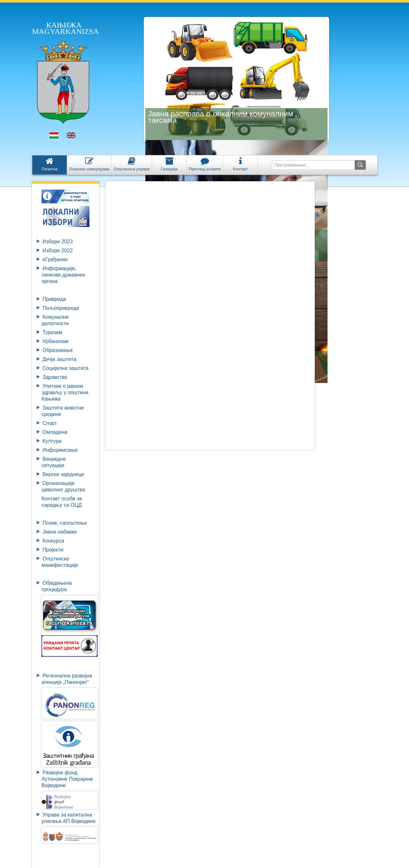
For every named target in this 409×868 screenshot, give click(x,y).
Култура (52, 441)
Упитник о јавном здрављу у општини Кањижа (65, 392)
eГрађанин (55, 259)
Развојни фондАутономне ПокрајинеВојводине (67, 779)
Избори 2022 (58, 250)
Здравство (55, 377)
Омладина (55, 432)
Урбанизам (55, 341)
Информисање (60, 450)
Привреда (54, 299)
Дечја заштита (59, 359)
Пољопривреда (61, 308)
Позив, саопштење (65, 523)
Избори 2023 (58, 242)
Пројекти (53, 550)
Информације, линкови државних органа (63, 275)
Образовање (58, 350)
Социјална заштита (66, 368)
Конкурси (53, 541)
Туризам (52, 332)
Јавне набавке (60, 532)
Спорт (50, 423)
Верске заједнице (63, 474)
